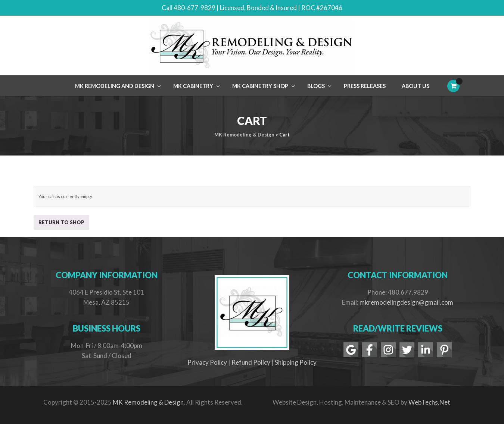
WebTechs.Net (429, 402)
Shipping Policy (296, 362)
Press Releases (365, 86)
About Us (416, 86)
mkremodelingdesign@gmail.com (406, 302)
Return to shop (61, 222)
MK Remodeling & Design (148, 402)
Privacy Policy (207, 362)
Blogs (316, 86)
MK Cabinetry (193, 86)
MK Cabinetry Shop (260, 86)
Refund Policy (251, 362)
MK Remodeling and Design (115, 86)
